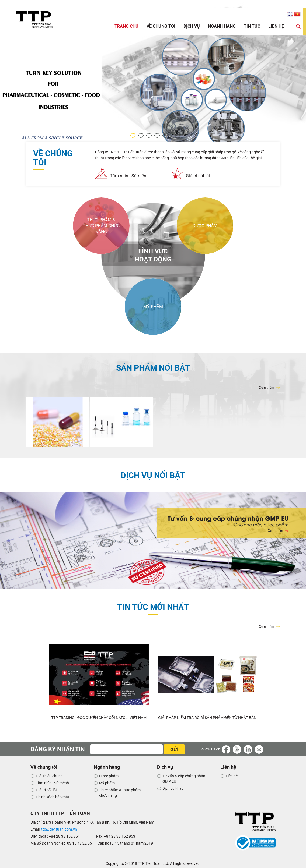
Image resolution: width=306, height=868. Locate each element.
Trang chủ (126, 26)
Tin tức (252, 26)
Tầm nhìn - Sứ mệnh (129, 176)
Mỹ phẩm (107, 783)
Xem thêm (267, 388)
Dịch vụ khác (173, 788)
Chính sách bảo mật (53, 797)
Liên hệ (276, 26)
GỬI (174, 750)
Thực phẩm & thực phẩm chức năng (120, 793)
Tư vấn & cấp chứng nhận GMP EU (184, 779)
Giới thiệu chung (49, 776)
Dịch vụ (192, 26)
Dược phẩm (109, 776)
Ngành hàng (222, 26)
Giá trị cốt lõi (198, 176)
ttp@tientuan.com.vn (59, 829)
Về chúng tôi (161, 26)
